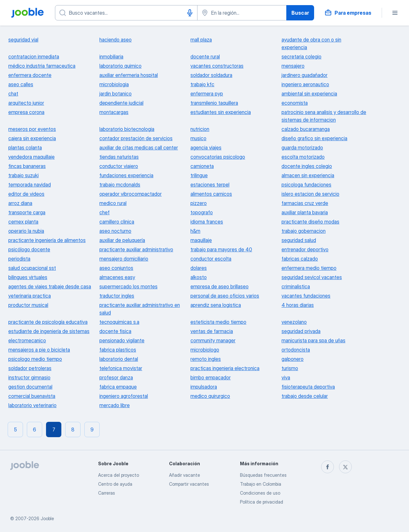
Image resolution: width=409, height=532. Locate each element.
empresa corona (26, 112)
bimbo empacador (211, 377)
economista (295, 103)
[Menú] (395, 13)
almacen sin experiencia (308, 175)
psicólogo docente (29, 249)
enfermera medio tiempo (309, 268)
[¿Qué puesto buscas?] (126, 13)
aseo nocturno (115, 231)
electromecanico (27, 340)
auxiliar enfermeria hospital (129, 75)
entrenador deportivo (305, 249)
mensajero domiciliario (124, 259)
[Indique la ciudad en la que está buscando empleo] (242, 13)
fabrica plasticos (118, 350)
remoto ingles (206, 359)
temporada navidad (30, 185)
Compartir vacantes (189, 484)
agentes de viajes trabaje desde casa (50, 286)
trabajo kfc (202, 84)
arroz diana (20, 203)
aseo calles (21, 84)
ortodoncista (296, 350)
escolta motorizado (303, 157)
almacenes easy (117, 277)
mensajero (293, 66)
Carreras (107, 493)
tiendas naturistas (119, 157)
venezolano (294, 322)
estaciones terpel (210, 185)
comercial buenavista (32, 396)
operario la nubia (26, 231)
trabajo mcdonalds (120, 185)
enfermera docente (30, 75)
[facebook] (328, 467)
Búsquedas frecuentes (263, 475)
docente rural (205, 57)
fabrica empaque (118, 387)
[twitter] (345, 467)
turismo (290, 368)
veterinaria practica (30, 296)
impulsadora (204, 387)
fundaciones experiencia (126, 175)
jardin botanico (116, 94)
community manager (213, 340)
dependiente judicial (121, 103)
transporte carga (27, 212)
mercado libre (115, 405)
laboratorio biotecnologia (127, 129)
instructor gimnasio (29, 377)
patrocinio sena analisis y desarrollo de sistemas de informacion (324, 116)
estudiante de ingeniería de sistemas (49, 331)
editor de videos (26, 194)
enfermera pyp (207, 94)
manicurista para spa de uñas (313, 340)
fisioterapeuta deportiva (308, 387)
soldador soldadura (211, 75)
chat (13, 94)
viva (286, 377)
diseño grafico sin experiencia (314, 138)
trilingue (199, 175)
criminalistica (296, 286)
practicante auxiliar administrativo (136, 249)
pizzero (199, 203)
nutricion (200, 129)
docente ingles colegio (307, 166)
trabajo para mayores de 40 (221, 249)
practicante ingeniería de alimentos (47, 240)
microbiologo (205, 350)
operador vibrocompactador (131, 194)
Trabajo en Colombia (261, 484)
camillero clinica (117, 222)
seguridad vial (23, 40)
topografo (202, 212)
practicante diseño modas (310, 222)
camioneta (202, 166)
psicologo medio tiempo (35, 359)
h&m (195, 231)
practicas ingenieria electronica (225, 368)
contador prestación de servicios (136, 138)
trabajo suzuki (23, 175)
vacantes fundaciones (306, 296)
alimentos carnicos (211, 194)
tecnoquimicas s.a (119, 322)
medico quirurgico (210, 396)
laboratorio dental (119, 359)
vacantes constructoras (217, 66)
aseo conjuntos (116, 268)
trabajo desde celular (305, 396)
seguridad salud (299, 240)
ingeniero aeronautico (305, 84)
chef (104, 212)
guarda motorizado (302, 148)
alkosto (199, 277)
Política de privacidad (262, 502)
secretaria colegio (301, 57)
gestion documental (30, 387)
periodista (19, 259)
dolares (199, 268)
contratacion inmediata (34, 57)
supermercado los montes (128, 286)
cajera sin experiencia (32, 138)
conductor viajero (119, 166)
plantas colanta (25, 148)
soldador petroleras (30, 368)
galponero (293, 359)
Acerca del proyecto (119, 475)
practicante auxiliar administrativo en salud (140, 309)
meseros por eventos (32, 129)
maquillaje (201, 240)
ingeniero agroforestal (124, 396)
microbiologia (114, 84)
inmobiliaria (111, 57)
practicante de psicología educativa (48, 322)
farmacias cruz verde (305, 203)
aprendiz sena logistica (216, 305)
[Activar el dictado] (190, 13)
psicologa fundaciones (306, 185)
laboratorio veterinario (32, 405)
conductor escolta (211, 259)
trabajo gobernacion (304, 231)
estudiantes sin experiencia (221, 112)
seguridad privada (301, 331)
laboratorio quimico (120, 66)
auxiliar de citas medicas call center (139, 148)
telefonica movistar (121, 368)
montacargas (114, 112)
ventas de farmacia (212, 331)
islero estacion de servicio (310, 194)
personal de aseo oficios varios (225, 296)
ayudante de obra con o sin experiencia (311, 43)
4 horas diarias (298, 305)
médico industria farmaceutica (42, 66)
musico (198, 138)
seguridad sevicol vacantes (312, 277)
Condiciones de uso (260, 493)
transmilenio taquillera (214, 103)
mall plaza (201, 40)
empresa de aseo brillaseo (220, 286)
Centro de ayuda (115, 484)
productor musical (28, 305)
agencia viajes (206, 148)
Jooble (47, 518)
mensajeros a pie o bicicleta (39, 350)
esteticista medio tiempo (218, 322)
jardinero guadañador (305, 75)
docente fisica (115, 331)
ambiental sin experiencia (309, 94)
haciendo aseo (116, 40)
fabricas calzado (300, 259)
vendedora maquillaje (31, 157)
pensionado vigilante (122, 340)
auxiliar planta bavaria (305, 212)
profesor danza (116, 377)
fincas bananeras (27, 166)
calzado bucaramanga (306, 129)
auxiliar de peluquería (122, 240)
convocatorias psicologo (218, 157)
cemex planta (23, 222)
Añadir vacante (185, 475)
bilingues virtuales (28, 277)
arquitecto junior (26, 103)
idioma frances (207, 222)
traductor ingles (117, 296)
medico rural (113, 203)
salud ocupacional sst (32, 268)
